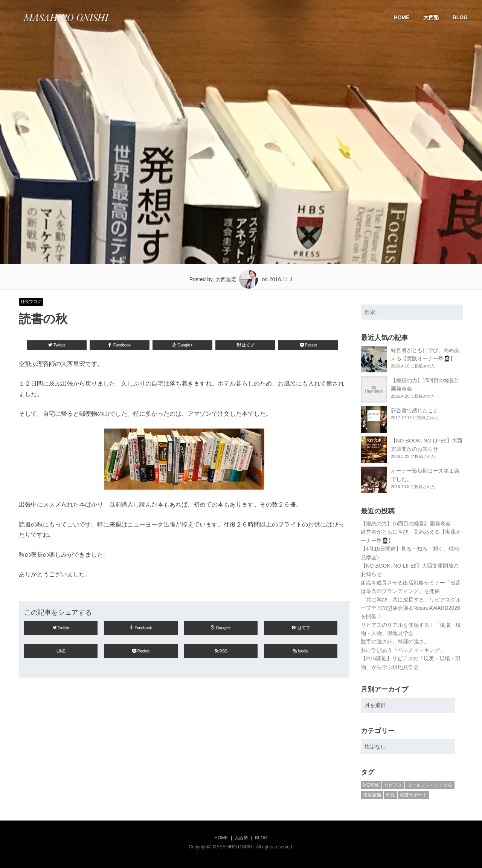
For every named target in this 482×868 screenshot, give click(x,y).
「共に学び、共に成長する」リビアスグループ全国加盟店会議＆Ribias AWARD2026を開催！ (411, 608)
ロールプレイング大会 (430, 785)
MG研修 (371, 785)
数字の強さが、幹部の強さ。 (395, 641)
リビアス (393, 785)
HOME (402, 17)
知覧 (390, 795)
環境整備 (372, 795)
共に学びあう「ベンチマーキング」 (403, 650)
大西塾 (431, 17)
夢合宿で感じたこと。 (417, 410)
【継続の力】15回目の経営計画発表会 (406, 524)
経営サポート (413, 795)
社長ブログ (31, 302)
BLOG (460, 17)
